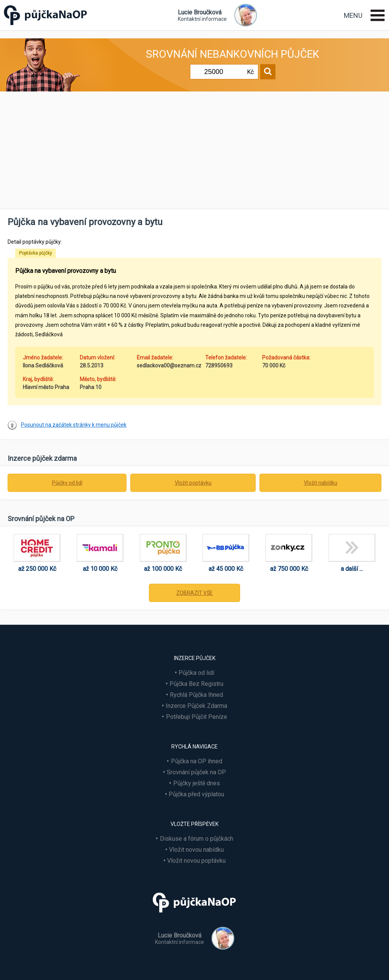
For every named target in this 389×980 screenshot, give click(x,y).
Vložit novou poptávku (196, 861)
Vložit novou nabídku (196, 850)
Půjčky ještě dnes (197, 783)
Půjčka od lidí (196, 673)
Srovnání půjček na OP (196, 772)
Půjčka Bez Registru (196, 684)
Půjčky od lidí (67, 483)
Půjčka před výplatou (196, 794)
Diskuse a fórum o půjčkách (197, 839)
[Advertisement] (194, 152)
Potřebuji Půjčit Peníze (197, 717)
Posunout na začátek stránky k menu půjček (74, 425)
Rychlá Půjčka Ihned (196, 695)
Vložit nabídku (321, 483)
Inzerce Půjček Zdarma (196, 706)
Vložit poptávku (193, 483)
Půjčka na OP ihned (197, 761)
